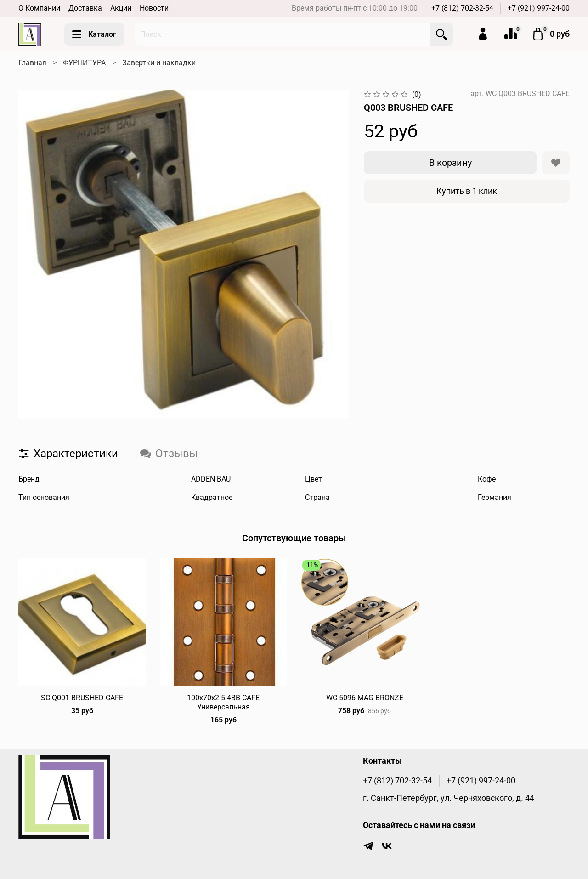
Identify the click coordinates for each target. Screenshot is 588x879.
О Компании (39, 8)
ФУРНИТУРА (84, 63)
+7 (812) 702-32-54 (462, 8)
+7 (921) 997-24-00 (539, 8)
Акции (121, 8)
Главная (32, 63)
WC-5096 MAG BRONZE (365, 697)
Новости (154, 8)
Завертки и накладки (159, 63)
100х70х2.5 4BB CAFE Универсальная (223, 702)
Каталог (94, 34)
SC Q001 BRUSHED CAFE (82, 697)
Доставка (85, 8)
